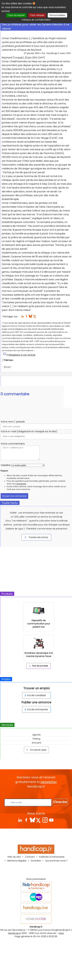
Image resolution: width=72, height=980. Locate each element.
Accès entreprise (36, 709)
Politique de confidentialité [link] (36, 20)
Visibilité (5, 465)
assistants (21, 484)
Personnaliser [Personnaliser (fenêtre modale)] (57, 15)
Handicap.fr (14, 933)
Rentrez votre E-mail (37, 794)
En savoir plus (36, 750)
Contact (30, 857)
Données (36, 861)
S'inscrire (60, 802)
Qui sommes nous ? (56, 861)
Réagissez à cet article (22, 355)
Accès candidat (35, 695)
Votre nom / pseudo (13, 422)
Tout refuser (37, 15)
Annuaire (36, 743)
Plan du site (14, 857)
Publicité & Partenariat (52, 857)
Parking (36, 739)
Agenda (36, 735)
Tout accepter (16, 15)
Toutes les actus (36, 537)
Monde (7, 367)
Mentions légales (17, 861)
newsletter (49, 782)
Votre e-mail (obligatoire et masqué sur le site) (29, 431)
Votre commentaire (13, 444)
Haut (61, 933)
